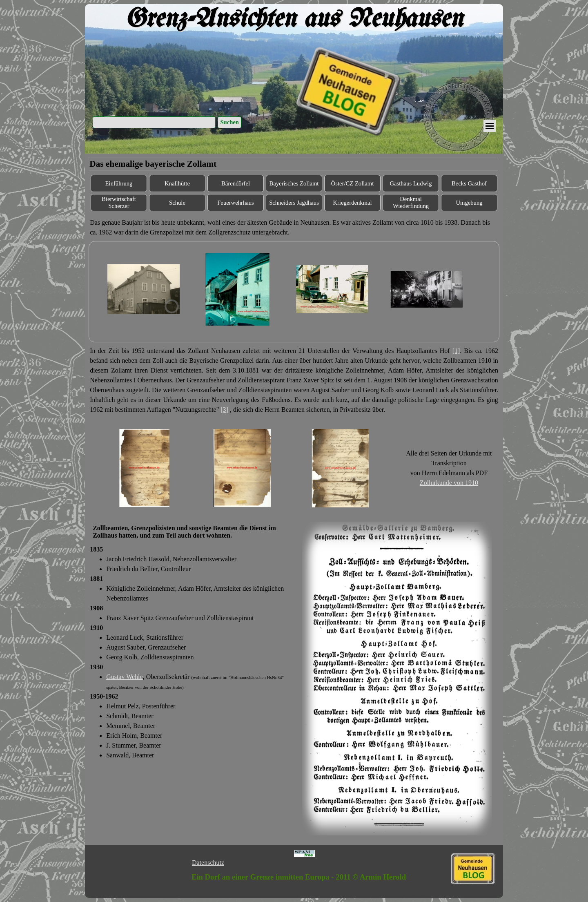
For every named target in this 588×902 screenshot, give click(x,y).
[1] (456, 351)
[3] (224, 410)
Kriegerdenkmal (352, 203)
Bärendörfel (236, 183)
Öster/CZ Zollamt (353, 183)
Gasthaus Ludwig (411, 183)
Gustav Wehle (125, 677)
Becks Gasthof (469, 183)
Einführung (119, 183)
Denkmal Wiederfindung (411, 202)
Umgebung (469, 203)
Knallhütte (177, 183)
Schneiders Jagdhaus (294, 203)
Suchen (229, 122)
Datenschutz (208, 863)
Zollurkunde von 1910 (449, 483)
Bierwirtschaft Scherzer (119, 202)
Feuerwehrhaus (236, 203)
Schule (177, 203)
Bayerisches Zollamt (294, 183)
